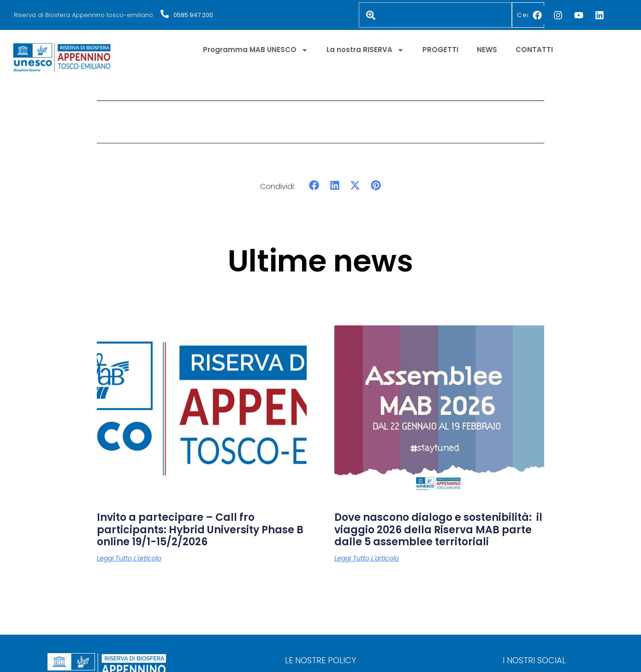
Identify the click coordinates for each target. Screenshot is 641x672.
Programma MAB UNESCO (255, 50)
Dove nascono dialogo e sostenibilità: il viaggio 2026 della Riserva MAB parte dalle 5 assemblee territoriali (438, 530)
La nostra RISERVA (365, 50)
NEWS (487, 50)
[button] (314, 186)
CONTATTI (534, 50)
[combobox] (435, 15)
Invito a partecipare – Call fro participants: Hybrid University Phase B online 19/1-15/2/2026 (200, 530)
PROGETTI (440, 50)
